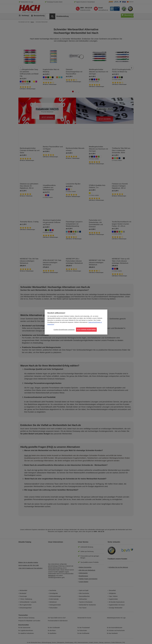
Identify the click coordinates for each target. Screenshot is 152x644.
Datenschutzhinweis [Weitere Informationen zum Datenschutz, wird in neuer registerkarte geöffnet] (94, 322)
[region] (76, 322)
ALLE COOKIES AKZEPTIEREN (86, 330)
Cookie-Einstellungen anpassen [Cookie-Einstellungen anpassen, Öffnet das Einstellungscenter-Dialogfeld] (64, 330)
